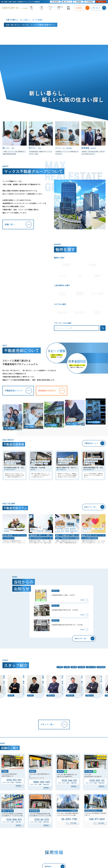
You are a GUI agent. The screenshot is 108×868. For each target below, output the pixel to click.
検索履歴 (90, 2)
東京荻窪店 (102, 667)
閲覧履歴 (78, 2)
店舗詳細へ (19, 786)
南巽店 (67, 667)
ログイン (101, 2)
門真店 (60, 667)
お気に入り (67, 2)
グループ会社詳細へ (72, 823)
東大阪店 (82, 667)
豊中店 (74, 667)
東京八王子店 (91, 667)
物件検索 (55, 2)
